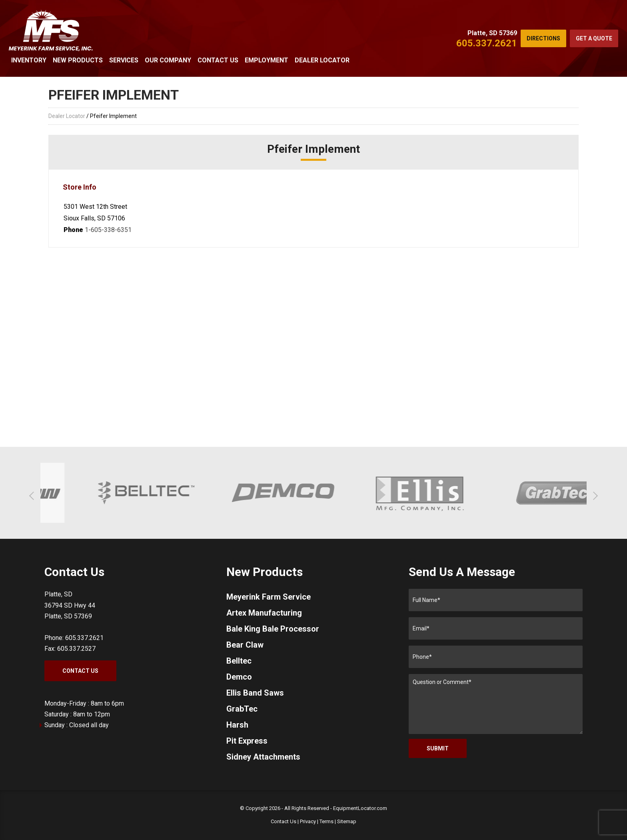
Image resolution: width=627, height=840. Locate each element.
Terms (326, 821)
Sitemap (347, 821)
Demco (239, 677)
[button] (33, 496)
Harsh (237, 725)
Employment (267, 60)
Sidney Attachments (263, 757)
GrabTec (242, 709)
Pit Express (247, 741)
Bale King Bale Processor (273, 629)
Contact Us (218, 60)
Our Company (168, 60)
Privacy (308, 821)
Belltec (239, 661)
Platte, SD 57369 (492, 33)
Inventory (29, 60)
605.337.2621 (487, 43)
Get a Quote (594, 38)
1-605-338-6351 (108, 230)
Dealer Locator (322, 60)
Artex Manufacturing (264, 613)
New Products (78, 60)
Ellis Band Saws (255, 693)
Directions (543, 38)
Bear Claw (245, 645)
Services (124, 60)
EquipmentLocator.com (360, 808)
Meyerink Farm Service (269, 597)
